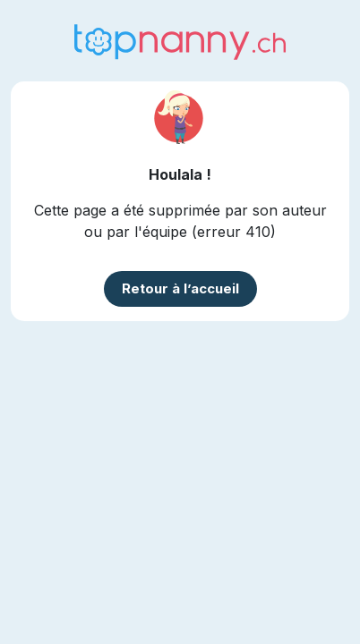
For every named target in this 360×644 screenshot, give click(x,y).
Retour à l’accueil (180, 288)
